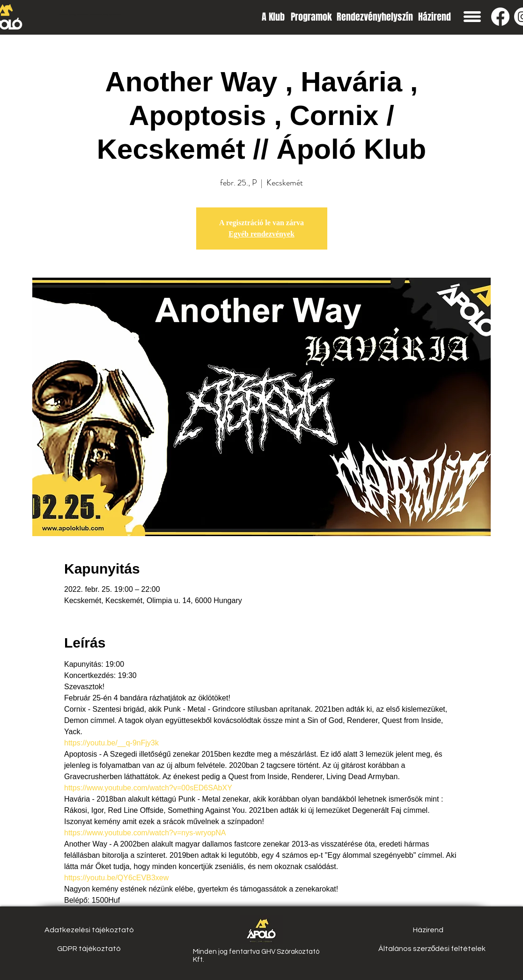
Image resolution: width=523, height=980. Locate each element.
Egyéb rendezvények (261, 234)
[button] (472, 17)
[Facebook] (500, 17)
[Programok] (311, 17)
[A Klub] (273, 17)
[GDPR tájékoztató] (89, 949)
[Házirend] (435, 17)
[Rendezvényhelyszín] (375, 17)
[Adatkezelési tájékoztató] (89, 930)
